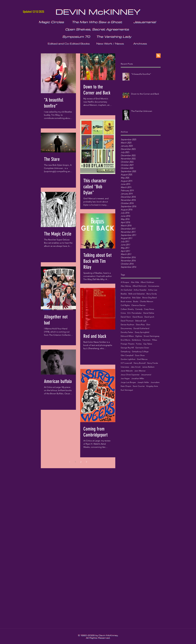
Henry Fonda (152, 363)
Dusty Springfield (142, 332)
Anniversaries (154, 286)
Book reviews (126, 301)
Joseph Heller (143, 382)
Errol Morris (126, 340)
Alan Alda (135, 282)
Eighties (139, 336)
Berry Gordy (152, 294)
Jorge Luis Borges (128, 382)
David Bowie (138, 317)
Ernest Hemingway (152, 336)
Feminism (147, 340)
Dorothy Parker (127, 332)
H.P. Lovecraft (126, 363)
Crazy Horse (149, 309)
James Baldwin (148, 367)
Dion (148, 325)
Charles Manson (147, 301)
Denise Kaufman (128, 325)
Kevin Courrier (139, 386)
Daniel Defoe (149, 313)
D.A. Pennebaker (135, 313)
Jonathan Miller (138, 378)
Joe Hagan (125, 378)
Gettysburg (126, 352)
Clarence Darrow (138, 305)
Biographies (126, 298)
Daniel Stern (126, 317)
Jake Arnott (136, 367)
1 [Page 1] (75, 462)
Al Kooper (125, 282)
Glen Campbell (127, 355)
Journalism (155, 382)
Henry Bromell (140, 363)
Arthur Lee (153, 290)
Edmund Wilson (127, 336)
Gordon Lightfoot (128, 359)
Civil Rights (125, 305)
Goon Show (140, 355)
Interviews (125, 367)
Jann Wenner (140, 371)
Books (136, 301)
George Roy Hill (127, 348)
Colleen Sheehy (127, 309)
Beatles (124, 294)
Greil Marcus (142, 359)
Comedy (139, 309)
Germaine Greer (142, 348)
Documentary (126, 328)
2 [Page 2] (81, 462)
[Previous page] (70, 462)
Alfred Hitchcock (140, 286)
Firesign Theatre (128, 344)
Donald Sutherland (141, 328)
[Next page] (86, 462)
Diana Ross (140, 325)
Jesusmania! (146, 375)
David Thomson (127, 321)
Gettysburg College (140, 352)
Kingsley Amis (152, 386)
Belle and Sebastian (137, 294)
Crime (123, 313)
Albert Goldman (147, 282)
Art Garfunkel (126, 290)
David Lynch (149, 317)
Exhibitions (136, 340)
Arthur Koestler (140, 290)
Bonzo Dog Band (150, 298)
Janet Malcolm (127, 371)
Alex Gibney (126, 286)
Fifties (155, 340)
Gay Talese (148, 344)
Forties (139, 344)
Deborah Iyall (141, 321)
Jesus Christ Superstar (130, 375)
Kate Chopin (126, 386)
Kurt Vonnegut (127, 390)
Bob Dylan (137, 298)
